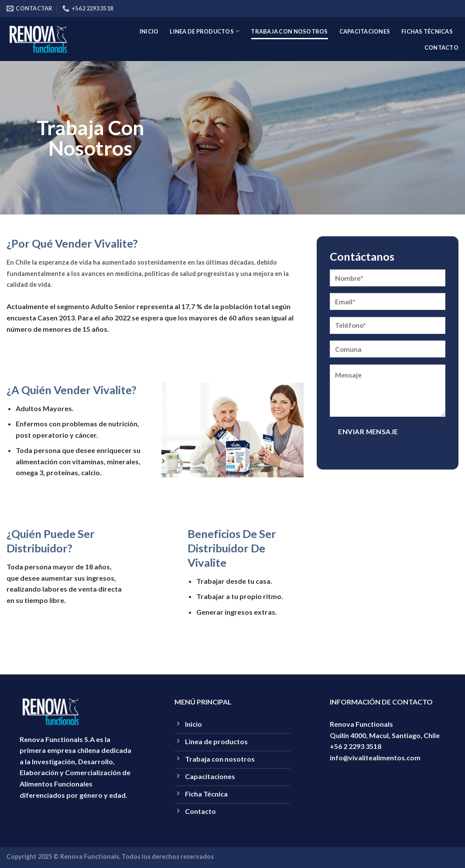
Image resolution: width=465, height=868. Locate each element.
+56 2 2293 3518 (356, 746)
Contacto (441, 48)
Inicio (149, 31)
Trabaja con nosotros (289, 31)
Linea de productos (205, 31)
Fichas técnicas (427, 31)
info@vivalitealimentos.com (375, 757)
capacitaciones (365, 31)
